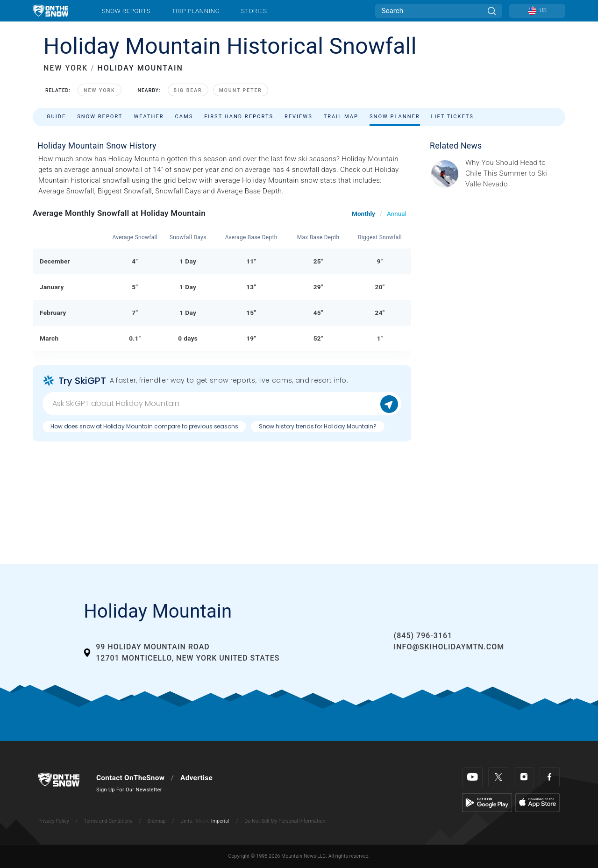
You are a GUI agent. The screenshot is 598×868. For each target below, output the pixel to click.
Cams (184, 117)
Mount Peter (241, 90)
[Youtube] (473, 777)
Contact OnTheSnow (130, 778)
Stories (254, 11)
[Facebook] (550, 777)
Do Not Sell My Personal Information (285, 821)
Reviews (299, 117)
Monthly (363, 213)
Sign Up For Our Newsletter (129, 790)
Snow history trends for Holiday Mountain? (318, 426)
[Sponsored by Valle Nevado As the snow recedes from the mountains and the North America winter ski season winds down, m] (513, 174)
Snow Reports (126, 11)
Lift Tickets (452, 117)
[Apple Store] (537, 802)
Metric (203, 821)
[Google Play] (487, 802)
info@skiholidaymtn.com (449, 647)
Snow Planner (395, 117)
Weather (149, 117)
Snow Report (100, 117)
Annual (397, 213)
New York (99, 90)
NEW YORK (66, 68)
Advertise (196, 778)
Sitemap (157, 821)
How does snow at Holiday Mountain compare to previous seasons (144, 426)
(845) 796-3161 (423, 636)
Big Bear (188, 90)
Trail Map (341, 117)
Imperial (220, 821)
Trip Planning (196, 11)
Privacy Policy (54, 821)
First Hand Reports (239, 117)
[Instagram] (524, 777)
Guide (56, 117)
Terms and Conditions (108, 821)
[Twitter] (498, 777)
